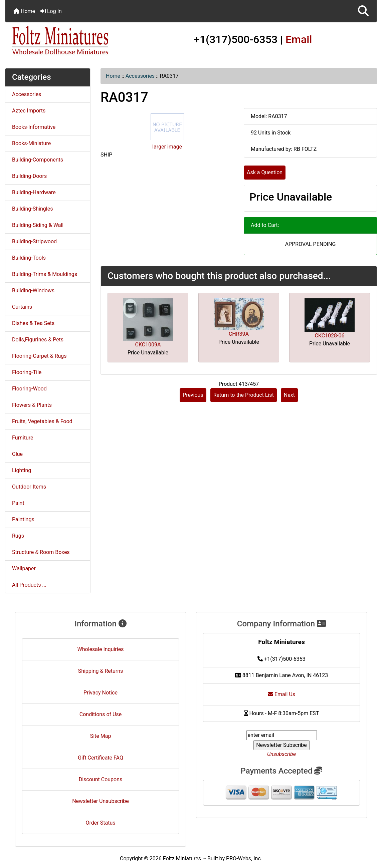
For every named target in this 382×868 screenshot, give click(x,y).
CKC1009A (148, 345)
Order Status (101, 823)
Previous (193, 395)
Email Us (281, 694)
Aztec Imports (29, 111)
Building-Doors (29, 176)
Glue (17, 454)
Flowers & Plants (32, 405)
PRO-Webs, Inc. (244, 858)
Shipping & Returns (101, 671)
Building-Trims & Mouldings (45, 274)
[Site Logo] (67, 41)
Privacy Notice (101, 693)
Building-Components (38, 160)
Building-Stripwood (34, 241)
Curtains (22, 307)
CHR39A (239, 334)
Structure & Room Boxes (41, 552)
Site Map (101, 736)
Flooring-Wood (29, 389)
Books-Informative (34, 127)
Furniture (23, 438)
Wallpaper (24, 568)
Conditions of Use (101, 714)
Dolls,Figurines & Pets (38, 340)
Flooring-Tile (27, 372)
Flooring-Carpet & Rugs (39, 356)
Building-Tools (29, 258)
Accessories (140, 76)
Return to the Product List (244, 395)
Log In (51, 11)
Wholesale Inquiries (101, 649)
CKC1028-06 (330, 336)
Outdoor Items (29, 487)
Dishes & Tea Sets (33, 323)
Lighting (22, 470)
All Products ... (29, 585)
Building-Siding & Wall (38, 225)
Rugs (18, 536)
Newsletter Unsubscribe (101, 801)
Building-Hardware (34, 192)
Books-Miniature (31, 143)
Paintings (23, 519)
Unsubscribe (281, 754)
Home (24, 11)
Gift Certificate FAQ (101, 758)
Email (299, 39)
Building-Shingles (32, 209)
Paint (18, 503)
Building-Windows (33, 291)
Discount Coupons (101, 779)
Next (289, 395)
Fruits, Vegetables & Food (42, 421)
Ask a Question (265, 172)
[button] (363, 11)
